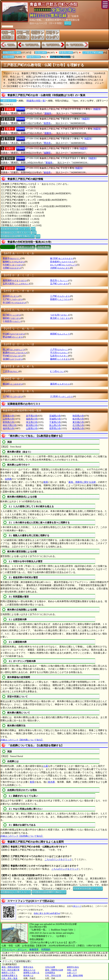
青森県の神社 (66, 53)
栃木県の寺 (78, 419)
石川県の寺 (78, 425)
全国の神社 (41, 53)
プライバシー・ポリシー (14, 949)
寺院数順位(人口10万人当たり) (16, 232)
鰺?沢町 (62, 258)
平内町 (13, 356)
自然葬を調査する (10, 976)
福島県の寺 (32, 419)
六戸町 (13, 396)
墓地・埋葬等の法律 (54, 970)
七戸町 (13, 299)
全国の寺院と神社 (12, 53)
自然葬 (8, 479)
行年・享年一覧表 (10, 978)
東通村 (15, 353)
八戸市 (59, 349)
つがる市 (59, 315)
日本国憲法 (50, 973)
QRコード (77, 906)
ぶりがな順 (8, 247)
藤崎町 (60, 359)
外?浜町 (14, 302)
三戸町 (60, 296)
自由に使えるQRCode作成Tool (47, 913)
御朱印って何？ (9, 973)
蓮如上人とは (29, 970)
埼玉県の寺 (32, 422)
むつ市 (57, 371)
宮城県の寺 (55, 416)
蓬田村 (60, 384)
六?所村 (62, 396)
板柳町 (14, 262)
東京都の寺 (78, 422)
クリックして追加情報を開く (17, 961)
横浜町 (13, 384)
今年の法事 (50, 967)
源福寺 (10, 109)
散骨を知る (28, 967)
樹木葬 (51, 782)
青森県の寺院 (34, 57)
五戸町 (59, 284)
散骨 (46, 482)
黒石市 (59, 280)
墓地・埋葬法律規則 (11, 967)
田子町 (12, 315)
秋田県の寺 (78, 416)
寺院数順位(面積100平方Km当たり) (18, 236)
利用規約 (46, 949)
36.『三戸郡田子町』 (52, 45)
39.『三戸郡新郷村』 (76, 45)
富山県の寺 (55, 425)
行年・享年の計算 (53, 976)
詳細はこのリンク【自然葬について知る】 (22, 836)
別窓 (33, 229)
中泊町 (14, 334)
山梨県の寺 (32, 428)
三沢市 (11, 371)
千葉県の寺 (55, 422)
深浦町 (13, 359)
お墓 (46, 766)
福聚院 (10, 149)
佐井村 (11, 296)
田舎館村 (62, 262)
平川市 (59, 353)
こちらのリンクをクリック (58, 859)
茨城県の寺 (55, 419)
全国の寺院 (9, 57)
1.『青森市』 (10, 45)
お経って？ (72, 973)
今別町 (13, 265)
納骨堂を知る (73, 967)
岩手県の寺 (32, 416)
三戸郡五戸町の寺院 (60, 57)
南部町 (60, 334)
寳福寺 (10, 158)
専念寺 (10, 139)
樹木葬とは (28, 976)
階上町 (14, 349)
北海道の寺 (8, 416)
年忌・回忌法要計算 (11, 970)
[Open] (21, 109)
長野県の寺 (55, 428)
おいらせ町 (63, 265)
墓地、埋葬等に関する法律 (82, 482)
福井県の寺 (8, 428)
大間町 (12, 268)
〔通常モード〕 (8, 101)
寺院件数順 (44, 247)
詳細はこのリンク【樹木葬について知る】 (22, 740)
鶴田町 (12, 318)
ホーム (68, 23)
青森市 (12, 258)
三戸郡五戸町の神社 (93, 53)
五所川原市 (16, 284)
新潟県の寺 (32, 425)
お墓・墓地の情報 (75, 976)
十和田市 (12, 321)
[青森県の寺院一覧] (36, 101)
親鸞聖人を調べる (31, 973)
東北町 (60, 318)
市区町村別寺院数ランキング (15, 229)
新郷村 (60, 299)
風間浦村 (15, 280)
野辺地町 (13, 337)
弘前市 (59, 356)
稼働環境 (34, 949)
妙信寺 (10, 168)
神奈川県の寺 (10, 425)
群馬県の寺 (8, 422)
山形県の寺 (8, 419)
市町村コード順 (26, 247)
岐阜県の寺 (78, 428)
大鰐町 (60, 268)
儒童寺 (10, 129)
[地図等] (97, 109)
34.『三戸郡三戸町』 (31, 45)
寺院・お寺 (72, 970)
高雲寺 (10, 119)
